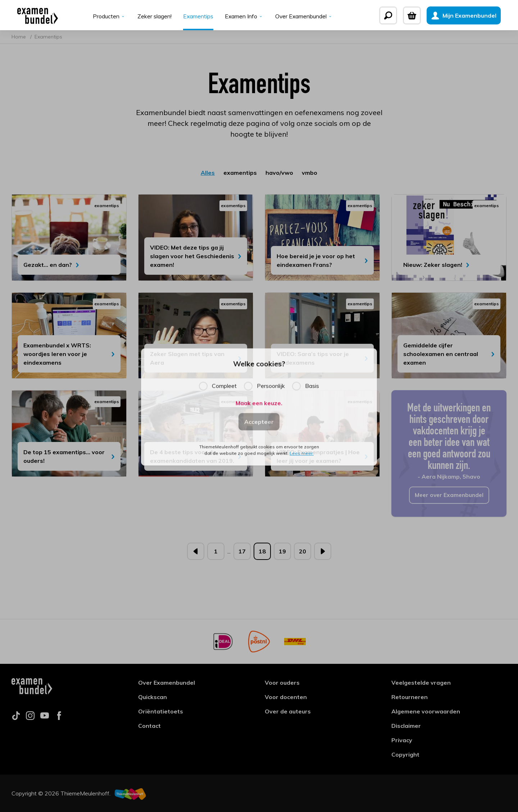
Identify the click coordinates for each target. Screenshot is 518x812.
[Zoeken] (394, 15)
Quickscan (153, 697)
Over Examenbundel (305, 17)
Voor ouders (282, 683)
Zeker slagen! (154, 17)
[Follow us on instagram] (30, 718)
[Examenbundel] (32, 15)
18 (262, 553)
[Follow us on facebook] (59, 718)
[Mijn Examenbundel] (469, 15)
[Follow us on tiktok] (16, 718)
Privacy (402, 740)
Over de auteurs (288, 711)
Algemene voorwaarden (426, 711)
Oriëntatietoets (161, 711)
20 (303, 553)
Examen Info (244, 17)
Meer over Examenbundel (449, 497)
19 (282, 553)
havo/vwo (279, 174)
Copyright (405, 754)
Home (19, 38)
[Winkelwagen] (418, 15)
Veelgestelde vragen (421, 683)
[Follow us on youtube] (45, 718)
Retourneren (410, 697)
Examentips (198, 17)
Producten (109, 17)
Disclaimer (406, 726)
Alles (208, 174)
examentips (240, 174)
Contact (149, 726)
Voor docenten (286, 697)
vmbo (310, 174)
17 (242, 553)
